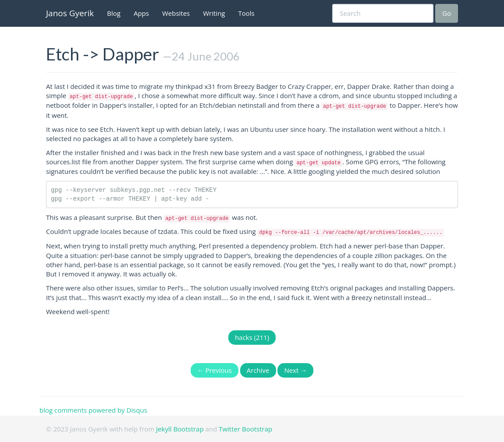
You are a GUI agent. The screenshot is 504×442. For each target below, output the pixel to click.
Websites (176, 13)
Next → (295, 370)
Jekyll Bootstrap (180, 429)
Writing (214, 13)
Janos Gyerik (70, 13)
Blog (114, 13)
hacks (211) (252, 337)
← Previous (215, 370)
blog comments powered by (93, 410)
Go (447, 13)
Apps (141, 13)
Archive (258, 370)
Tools (247, 13)
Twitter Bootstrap (245, 429)
